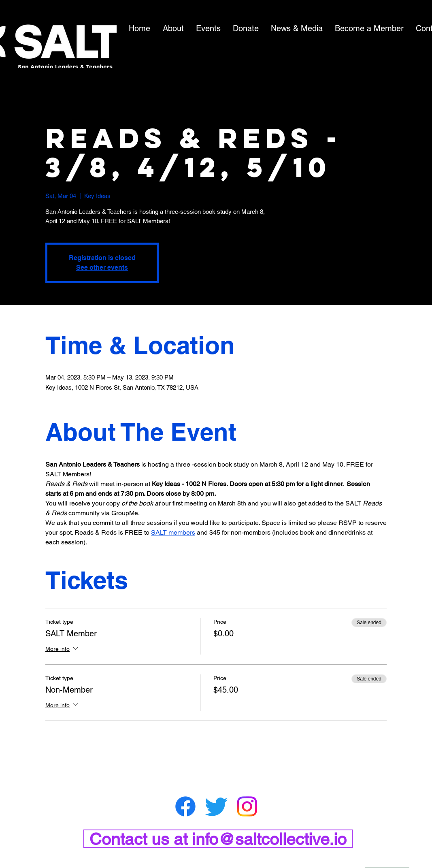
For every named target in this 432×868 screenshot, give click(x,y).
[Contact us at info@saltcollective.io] (218, 839)
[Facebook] (185, 806)
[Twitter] (216, 806)
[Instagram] (247, 806)
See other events (102, 268)
